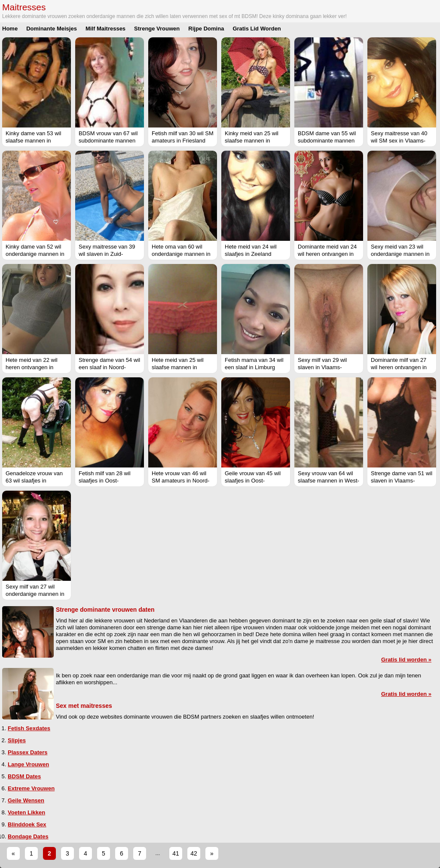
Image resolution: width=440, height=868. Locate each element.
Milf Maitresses (105, 29)
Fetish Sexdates (29, 728)
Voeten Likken (26, 812)
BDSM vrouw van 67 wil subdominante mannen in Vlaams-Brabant (108, 141)
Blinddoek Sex (27, 824)
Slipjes (17, 740)
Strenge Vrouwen (157, 29)
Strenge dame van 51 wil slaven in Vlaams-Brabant (402, 481)
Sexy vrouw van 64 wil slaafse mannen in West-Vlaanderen (328, 481)
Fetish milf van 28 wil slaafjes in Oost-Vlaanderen (105, 481)
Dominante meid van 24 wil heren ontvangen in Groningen (327, 254)
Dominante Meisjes (52, 29)
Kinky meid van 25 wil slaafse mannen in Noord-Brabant (252, 141)
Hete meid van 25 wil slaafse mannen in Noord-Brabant (178, 367)
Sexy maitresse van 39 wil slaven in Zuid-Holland (107, 254)
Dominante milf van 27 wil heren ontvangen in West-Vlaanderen (399, 367)
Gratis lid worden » (406, 660)
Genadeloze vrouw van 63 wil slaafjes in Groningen (34, 481)
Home (10, 29)
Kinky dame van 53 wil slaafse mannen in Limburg (33, 141)
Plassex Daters (28, 752)
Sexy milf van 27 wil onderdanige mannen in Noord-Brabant (35, 594)
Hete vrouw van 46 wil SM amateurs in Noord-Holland (180, 481)
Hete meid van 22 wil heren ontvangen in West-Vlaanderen (32, 367)
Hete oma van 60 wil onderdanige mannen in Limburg (181, 254)
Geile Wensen (26, 800)
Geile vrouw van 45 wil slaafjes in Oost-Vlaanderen (253, 481)
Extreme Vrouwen (31, 788)
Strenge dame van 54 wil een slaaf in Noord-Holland (109, 367)
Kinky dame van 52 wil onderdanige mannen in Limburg (35, 254)
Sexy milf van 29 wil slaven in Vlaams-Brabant (322, 367)
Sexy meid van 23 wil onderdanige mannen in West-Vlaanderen (400, 254)
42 (194, 853)
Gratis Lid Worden (257, 29)
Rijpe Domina (206, 29)
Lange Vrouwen (28, 764)
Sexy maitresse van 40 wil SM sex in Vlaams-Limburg (399, 141)
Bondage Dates (28, 836)
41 (176, 853)
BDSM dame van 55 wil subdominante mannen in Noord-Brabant (327, 141)
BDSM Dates (24, 776)
